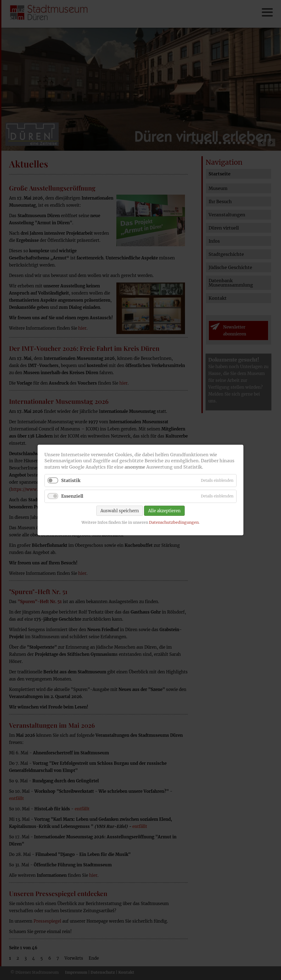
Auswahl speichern (120, 510)
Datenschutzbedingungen (174, 522)
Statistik (71, 480)
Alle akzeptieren (164, 510)
